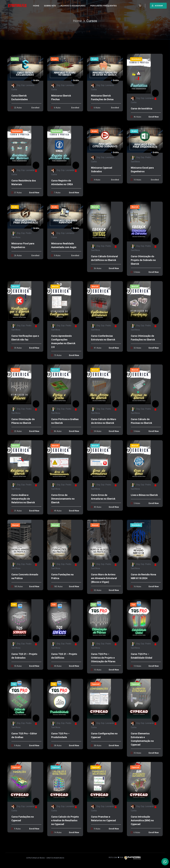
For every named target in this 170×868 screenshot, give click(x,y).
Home (77, 21)
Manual (15, 525)
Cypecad (96, 684)
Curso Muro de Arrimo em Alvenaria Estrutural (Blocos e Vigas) (104, 578)
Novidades (136, 59)
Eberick (95, 207)
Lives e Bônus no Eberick (144, 495)
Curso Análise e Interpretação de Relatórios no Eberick (23, 499)
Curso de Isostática (142, 108)
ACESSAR (157, 6)
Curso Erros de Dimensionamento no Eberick (63, 499)
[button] (139, 6)
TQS (14, 605)
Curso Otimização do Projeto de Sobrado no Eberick (143, 260)
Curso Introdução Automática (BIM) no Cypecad (142, 820)
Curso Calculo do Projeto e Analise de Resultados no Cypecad (65, 820)
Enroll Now (154, 117)
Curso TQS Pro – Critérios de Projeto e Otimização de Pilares (103, 658)
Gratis (15, 59)
